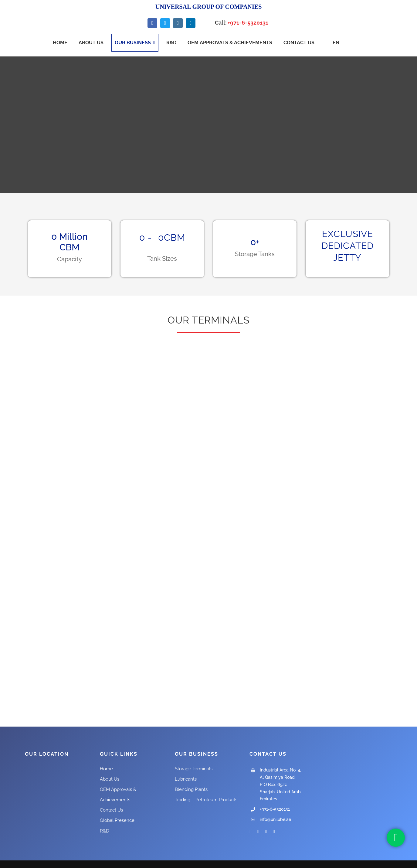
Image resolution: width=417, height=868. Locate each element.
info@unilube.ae (275, 819)
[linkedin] (191, 23)
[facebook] (152, 23)
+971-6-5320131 (248, 23)
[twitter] (165, 23)
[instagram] (178, 23)
